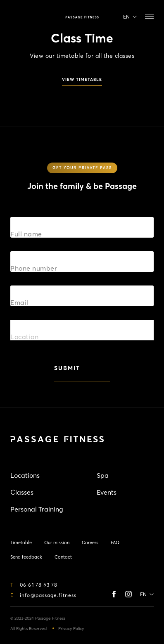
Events (107, 492)
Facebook (116, 594)
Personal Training (37, 509)
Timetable (15, 17)
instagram (128, 594)
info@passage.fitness (48, 595)
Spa (103, 475)
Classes (22, 492)
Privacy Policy (71, 629)
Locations (25, 475)
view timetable (82, 80)
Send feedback (26, 557)
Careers (90, 543)
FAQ (115, 543)
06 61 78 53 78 (39, 585)
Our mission (57, 543)
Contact (63, 557)
